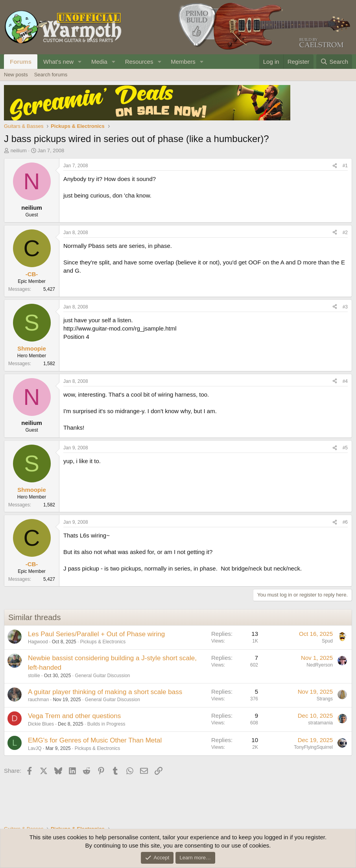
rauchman (38, 700)
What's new (58, 62)
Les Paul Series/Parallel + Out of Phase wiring (96, 634)
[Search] (334, 62)
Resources (139, 62)
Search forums (51, 75)
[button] (80, 62)
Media (99, 62)
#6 (345, 522)
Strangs (325, 699)
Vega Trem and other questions (74, 716)
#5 (345, 448)
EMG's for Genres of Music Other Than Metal (95, 740)
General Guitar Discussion (102, 676)
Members (183, 62)
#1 (345, 166)
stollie (34, 676)
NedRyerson (320, 665)
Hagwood (38, 642)
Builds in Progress (106, 724)
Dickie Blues (41, 724)
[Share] (335, 166)
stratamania (320, 723)
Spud (327, 641)
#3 (345, 307)
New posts (16, 75)
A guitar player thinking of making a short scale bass (105, 692)
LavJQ (35, 748)
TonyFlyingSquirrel (313, 747)
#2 (345, 233)
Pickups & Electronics (103, 642)
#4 (345, 381)
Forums (21, 62)
